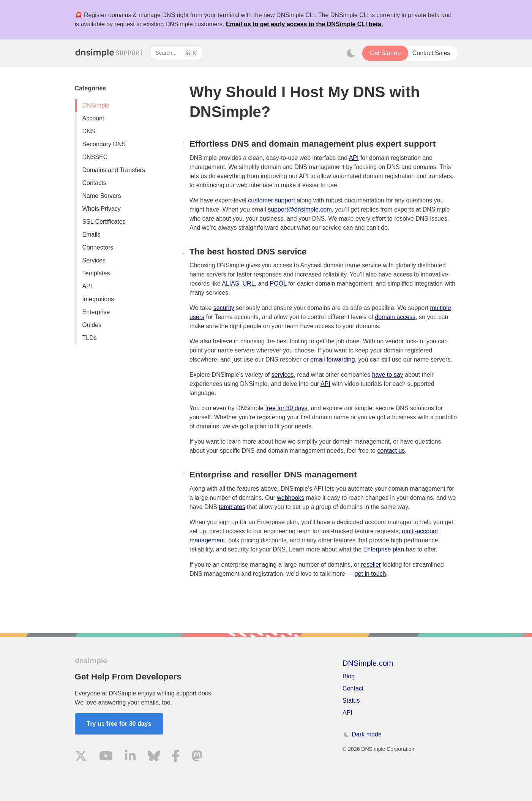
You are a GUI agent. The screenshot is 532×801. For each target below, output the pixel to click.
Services (94, 260)
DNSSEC (95, 157)
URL (249, 284)
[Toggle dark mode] (351, 53)
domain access (395, 317)
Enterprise (96, 312)
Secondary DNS (104, 144)
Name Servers (102, 196)
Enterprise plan (384, 549)
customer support (272, 200)
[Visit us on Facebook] (176, 757)
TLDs (90, 338)
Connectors (98, 247)
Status (351, 701)
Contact (353, 688)
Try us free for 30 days (119, 724)
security (224, 308)
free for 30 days (286, 408)
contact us (391, 451)
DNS (89, 131)
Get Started (385, 53)
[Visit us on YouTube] (106, 757)
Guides (92, 325)
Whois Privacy (102, 209)
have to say (388, 375)
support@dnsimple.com (300, 209)
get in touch (370, 574)
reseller (371, 565)
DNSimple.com (368, 663)
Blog (349, 676)
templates (232, 507)
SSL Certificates (104, 222)
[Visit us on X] (81, 757)
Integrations (98, 299)
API (87, 286)
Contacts (94, 183)
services (283, 375)
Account (93, 118)
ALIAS (230, 284)
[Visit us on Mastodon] (197, 757)
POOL (278, 284)
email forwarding (332, 359)
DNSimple (96, 105)
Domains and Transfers (114, 170)
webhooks (290, 498)
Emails (92, 235)
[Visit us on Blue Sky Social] (154, 757)
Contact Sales (431, 53)
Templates (96, 273)
